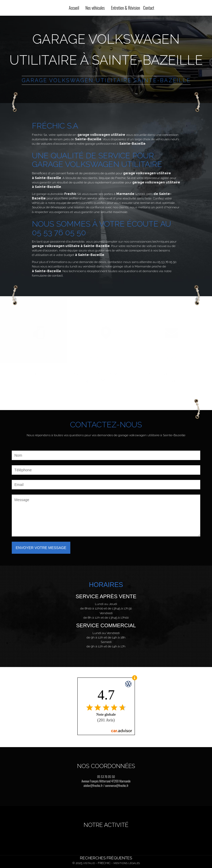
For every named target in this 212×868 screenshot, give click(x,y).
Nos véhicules (95, 8)
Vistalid (89, 863)
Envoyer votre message (41, 548)
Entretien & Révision (126, 8)
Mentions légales (127, 863)
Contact (148, 8)
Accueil (74, 8)
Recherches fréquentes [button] (106, 858)
